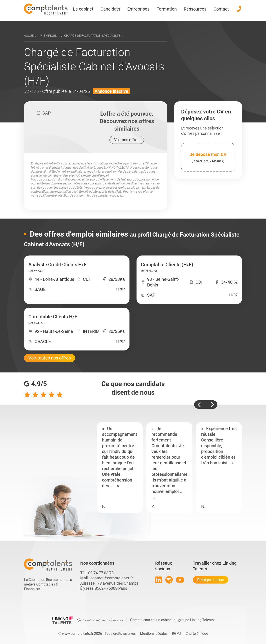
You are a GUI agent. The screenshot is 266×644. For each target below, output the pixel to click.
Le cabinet (83, 9)
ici (144, 188)
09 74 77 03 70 (101, 573)
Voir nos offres (127, 140)
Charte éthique (197, 634)
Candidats (110, 9)
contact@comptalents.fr (112, 578)
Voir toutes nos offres (50, 358)
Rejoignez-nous (211, 580)
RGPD (177, 634)
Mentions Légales (154, 634)
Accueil (30, 36)
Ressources (195, 9)
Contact (221, 9)
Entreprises (138, 9)
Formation (167, 9)
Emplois (50, 36)
